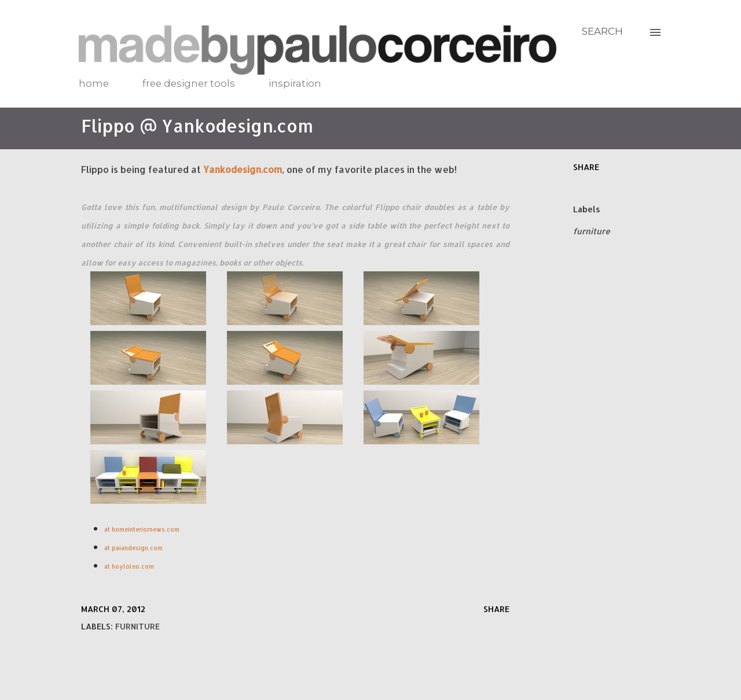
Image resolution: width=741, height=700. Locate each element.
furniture (592, 231)
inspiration (295, 83)
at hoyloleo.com (129, 566)
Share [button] (586, 167)
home (94, 83)
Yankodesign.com (243, 169)
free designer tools (189, 83)
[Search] (602, 31)
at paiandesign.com (134, 548)
